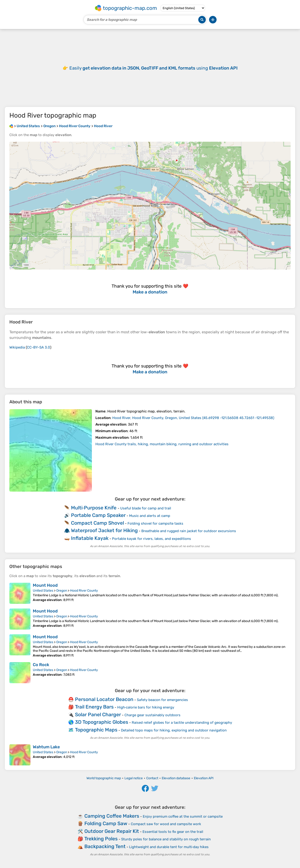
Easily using (154, 68)
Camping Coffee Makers (112, 816)
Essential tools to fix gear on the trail (173, 832)
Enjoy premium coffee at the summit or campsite (183, 816)
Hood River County (84, 591)
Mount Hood (45, 585)
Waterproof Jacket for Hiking (104, 530)
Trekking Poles (101, 839)
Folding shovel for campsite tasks (155, 523)
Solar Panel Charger (98, 714)
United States (43, 591)
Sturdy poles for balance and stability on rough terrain (166, 839)
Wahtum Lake (46, 747)
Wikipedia (17, 347)
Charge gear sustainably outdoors (152, 715)
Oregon (62, 591)
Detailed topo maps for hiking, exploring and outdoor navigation (174, 730)
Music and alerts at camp (150, 516)
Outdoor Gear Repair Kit (112, 831)
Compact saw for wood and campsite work (166, 824)
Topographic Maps (96, 730)
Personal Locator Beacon (104, 699)
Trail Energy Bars (94, 707)
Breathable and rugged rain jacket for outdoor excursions (189, 531)
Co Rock (41, 665)
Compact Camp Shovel (97, 523)
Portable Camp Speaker (98, 515)
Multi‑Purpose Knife (94, 508)
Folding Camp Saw (106, 823)
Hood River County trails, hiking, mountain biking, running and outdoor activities (162, 444)
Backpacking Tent (105, 846)
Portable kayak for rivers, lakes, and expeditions (152, 539)
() (193, 418)
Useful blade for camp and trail (146, 508)
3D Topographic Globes (102, 722)
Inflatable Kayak (90, 538)
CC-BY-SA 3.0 (39, 347)
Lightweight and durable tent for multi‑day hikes (169, 847)
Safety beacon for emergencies (162, 700)
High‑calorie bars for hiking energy (146, 707)
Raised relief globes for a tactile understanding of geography (182, 723)
